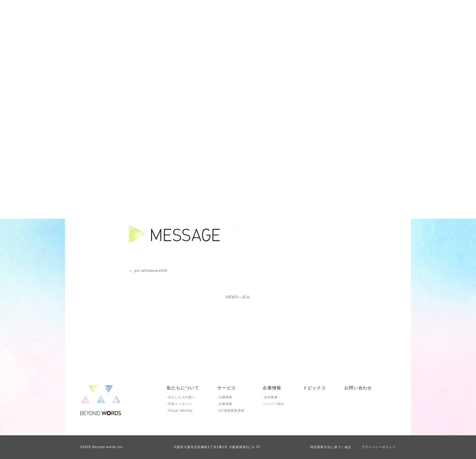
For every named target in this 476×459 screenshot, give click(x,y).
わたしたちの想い (182, 397)
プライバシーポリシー (379, 447)
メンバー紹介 (274, 404)
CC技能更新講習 (232, 411)
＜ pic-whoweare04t (148, 271)
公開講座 (226, 397)
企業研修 (226, 404)
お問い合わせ (358, 388)
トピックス (314, 388)
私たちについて (183, 388)
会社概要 (271, 397)
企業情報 (272, 388)
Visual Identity (180, 411)
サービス (227, 388)
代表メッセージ (180, 404)
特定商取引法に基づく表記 (331, 447)
